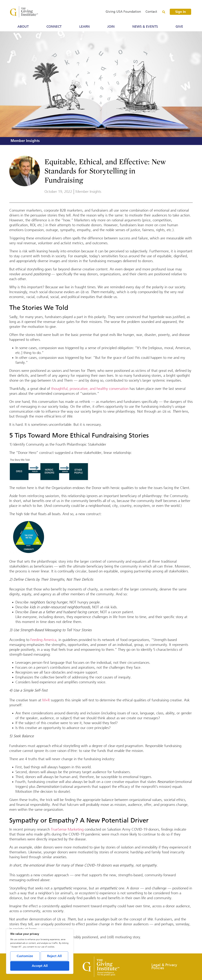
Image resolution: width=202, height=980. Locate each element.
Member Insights (25, 141)
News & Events (146, 27)
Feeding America (43, 640)
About (24, 27)
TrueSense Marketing (67, 829)
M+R (46, 700)
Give (180, 27)
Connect (55, 27)
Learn (85, 27)
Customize (25, 956)
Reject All (54, 956)
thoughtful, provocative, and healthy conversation (90, 389)
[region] (40, 951)
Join (112, 27)
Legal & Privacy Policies (164, 967)
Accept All (40, 966)
